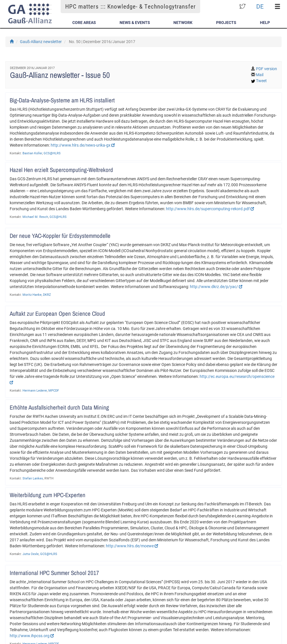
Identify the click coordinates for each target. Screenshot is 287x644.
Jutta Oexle (31, 554)
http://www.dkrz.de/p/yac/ (216, 287)
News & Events (135, 23)
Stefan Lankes (33, 478)
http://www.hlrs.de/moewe (132, 546)
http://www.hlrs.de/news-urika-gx (83, 145)
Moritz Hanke (32, 295)
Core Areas (84, 23)
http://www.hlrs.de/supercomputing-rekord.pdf (210, 209)
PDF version (266, 69)
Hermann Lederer (35, 391)
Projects (226, 23)
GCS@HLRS (52, 153)
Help (265, 23)
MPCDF (54, 391)
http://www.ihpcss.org (32, 636)
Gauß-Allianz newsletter (41, 42)
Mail (260, 75)
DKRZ (47, 295)
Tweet (261, 81)
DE (260, 6)
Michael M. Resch (35, 217)
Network (183, 23)
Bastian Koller (32, 153)
